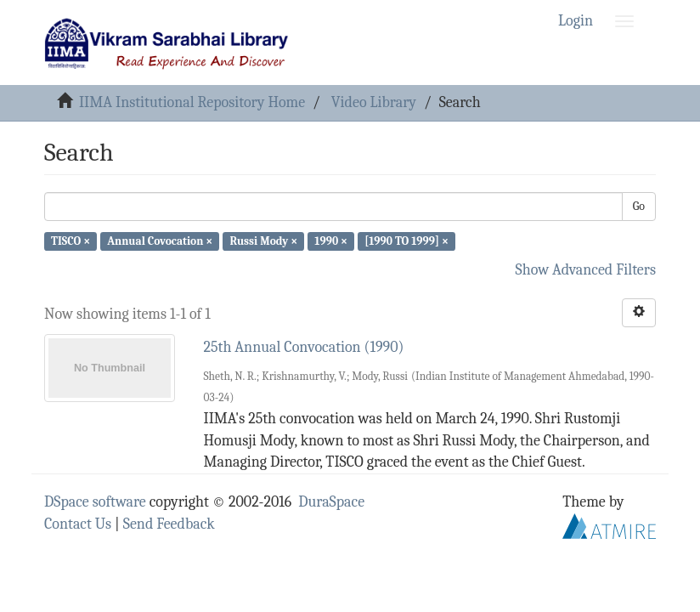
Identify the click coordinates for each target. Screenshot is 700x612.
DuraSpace (331, 502)
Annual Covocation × (160, 241)
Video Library (374, 102)
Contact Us (78, 524)
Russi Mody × (264, 241)
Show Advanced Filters (586, 270)
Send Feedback (169, 524)
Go (639, 206)
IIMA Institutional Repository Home (192, 102)
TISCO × (71, 241)
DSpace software (95, 502)
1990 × (331, 241)
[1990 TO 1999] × (406, 241)
